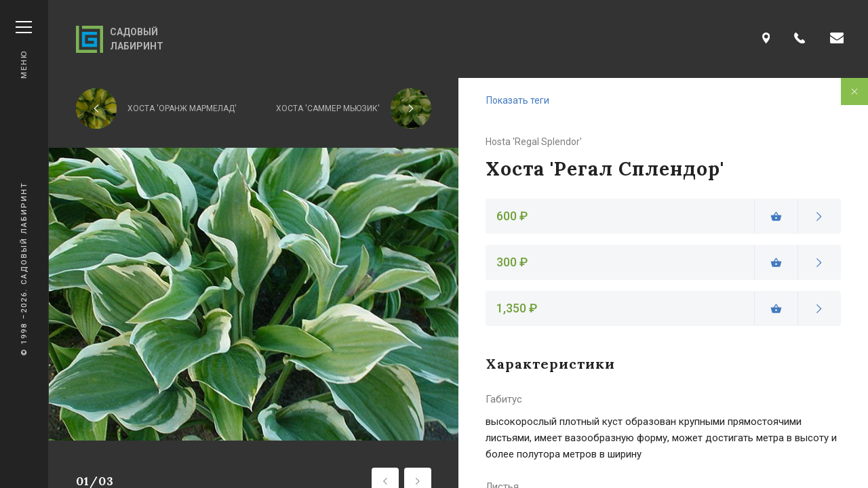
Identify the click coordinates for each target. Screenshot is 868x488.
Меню (24, 50)
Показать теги (518, 100)
